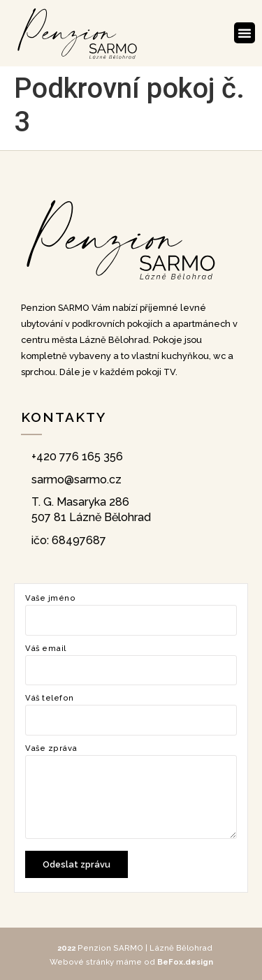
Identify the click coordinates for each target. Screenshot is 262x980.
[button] (245, 33)
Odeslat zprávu (77, 864)
